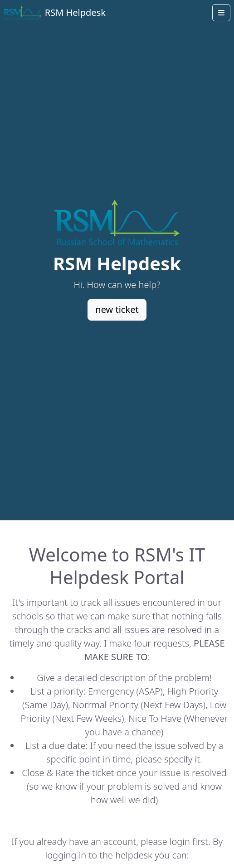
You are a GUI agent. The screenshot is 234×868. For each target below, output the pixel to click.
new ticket (117, 309)
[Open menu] (221, 13)
